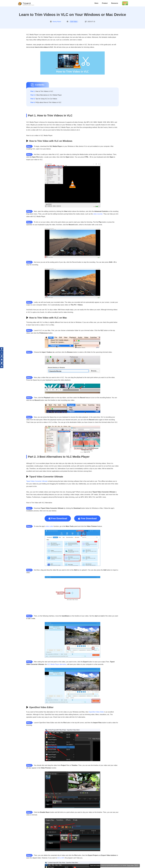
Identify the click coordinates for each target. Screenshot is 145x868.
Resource (115, 3)
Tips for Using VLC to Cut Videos (44, 99)
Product (105, 3)
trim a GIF (61, 858)
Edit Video (74, 22)
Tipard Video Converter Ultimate (37, 481)
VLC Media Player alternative (57, 664)
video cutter (49, 526)
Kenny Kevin (57, 22)
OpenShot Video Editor (96, 712)
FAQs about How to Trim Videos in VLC (46, 102)
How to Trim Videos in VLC (42, 91)
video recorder (98, 214)
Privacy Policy (129, 865)
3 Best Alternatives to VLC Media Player (46, 95)
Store (96, 3)
